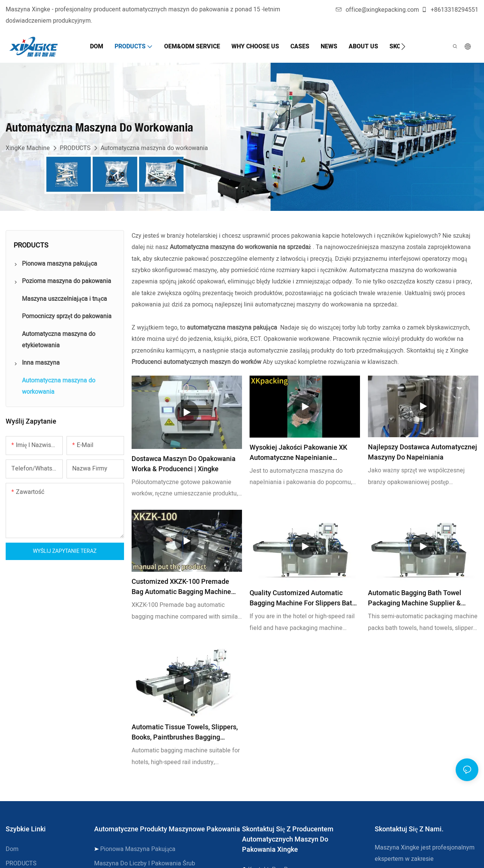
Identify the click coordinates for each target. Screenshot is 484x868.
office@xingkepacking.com (377, 10)
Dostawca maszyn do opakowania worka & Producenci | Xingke (184, 464)
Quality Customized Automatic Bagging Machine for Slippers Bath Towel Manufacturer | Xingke (303, 598)
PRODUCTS (75, 148)
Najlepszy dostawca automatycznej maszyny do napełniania (423, 452)
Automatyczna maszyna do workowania (154, 148)
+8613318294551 (450, 10)
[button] (403, 46)
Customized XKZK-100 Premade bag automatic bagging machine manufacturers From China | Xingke (185, 587)
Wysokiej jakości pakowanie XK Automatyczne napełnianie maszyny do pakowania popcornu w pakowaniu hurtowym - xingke (305, 453)
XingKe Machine (28, 148)
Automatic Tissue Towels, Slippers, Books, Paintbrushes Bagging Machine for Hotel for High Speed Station (185, 732)
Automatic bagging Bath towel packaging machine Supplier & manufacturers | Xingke (415, 598)
